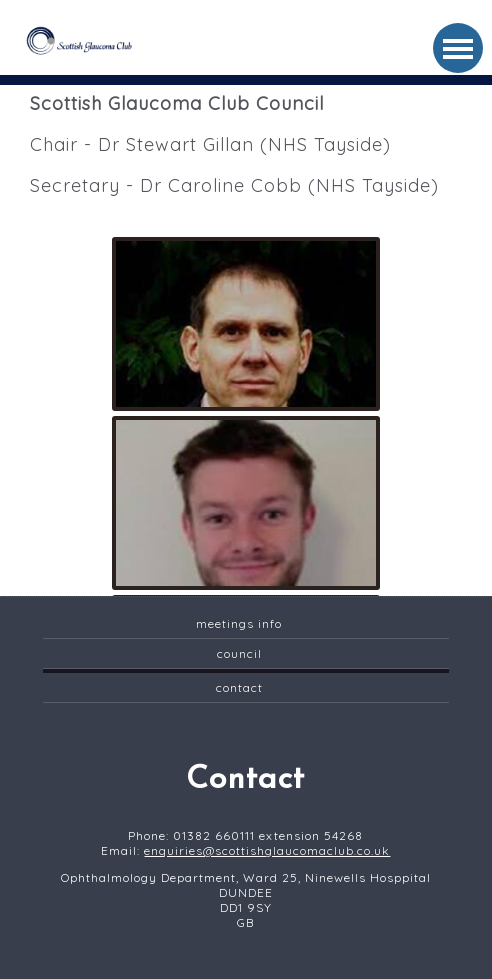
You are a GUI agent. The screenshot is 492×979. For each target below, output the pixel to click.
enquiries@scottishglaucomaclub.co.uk (267, 850)
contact (239, 687)
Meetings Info (239, 623)
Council (239, 653)
